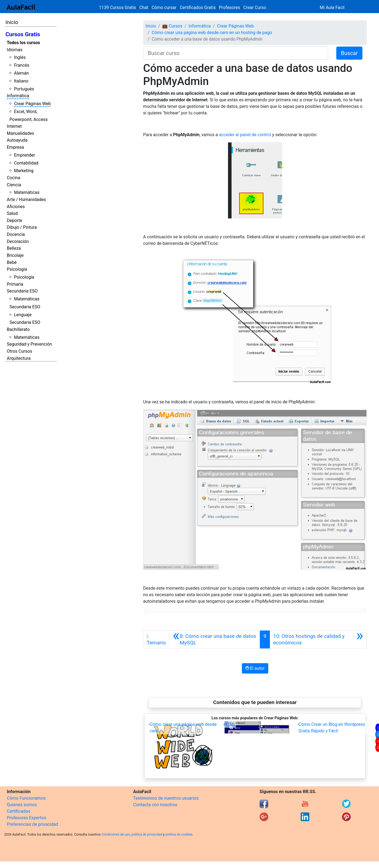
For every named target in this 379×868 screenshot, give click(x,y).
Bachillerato (18, 329)
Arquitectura (19, 358)
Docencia (16, 234)
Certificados (19, 811)
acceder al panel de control (245, 135)
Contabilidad (26, 163)
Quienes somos (22, 805)
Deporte (15, 220)
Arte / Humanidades (26, 200)
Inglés (20, 57)
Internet (14, 126)
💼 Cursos (172, 26)
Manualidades (20, 133)
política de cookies (179, 835)
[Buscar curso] (236, 53)
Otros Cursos (19, 351)
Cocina (13, 178)
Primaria (15, 284)
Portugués (24, 89)
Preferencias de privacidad (33, 824)
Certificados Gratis (198, 7)
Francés (21, 65)
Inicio (12, 22)
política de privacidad (147, 835)
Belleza (14, 248)
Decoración (18, 241)
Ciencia (14, 185)
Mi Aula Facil (332, 7)
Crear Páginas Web (32, 104)
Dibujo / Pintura (22, 227)
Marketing (24, 171)
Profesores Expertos (26, 818)
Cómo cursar (164, 7)
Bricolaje (15, 255)
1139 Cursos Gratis (118, 7)
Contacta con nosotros (155, 805)
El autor (255, 668)
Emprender (24, 155)
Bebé (12, 262)
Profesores (230, 7)
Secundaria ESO (22, 291)
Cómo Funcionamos (26, 798)
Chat (144, 7)
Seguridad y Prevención (29, 344)
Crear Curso (255, 7)
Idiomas (15, 50)
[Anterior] (215, 639)
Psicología (17, 269)
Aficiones (16, 207)
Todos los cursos (23, 43)
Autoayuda (17, 140)
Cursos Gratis (23, 34)
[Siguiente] (318, 639)
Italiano (21, 81)
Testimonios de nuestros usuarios (166, 798)
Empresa (15, 147)
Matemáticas (27, 192)
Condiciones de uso (116, 835)
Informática (18, 96)
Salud (12, 213)
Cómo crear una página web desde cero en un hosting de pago (212, 33)
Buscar (349, 53)
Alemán (21, 73)
